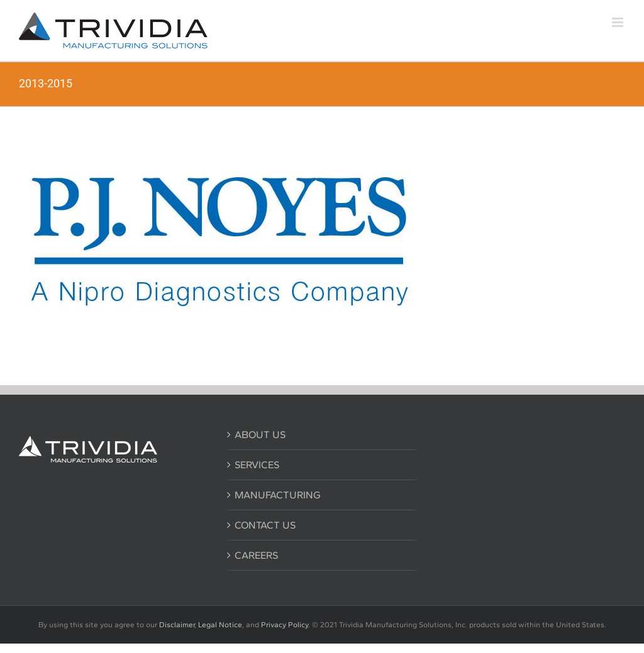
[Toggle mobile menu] (619, 22)
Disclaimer (177, 625)
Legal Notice (220, 625)
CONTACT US (265, 525)
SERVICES (257, 465)
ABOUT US (260, 435)
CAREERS (256, 555)
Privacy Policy (285, 625)
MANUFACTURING (278, 495)
